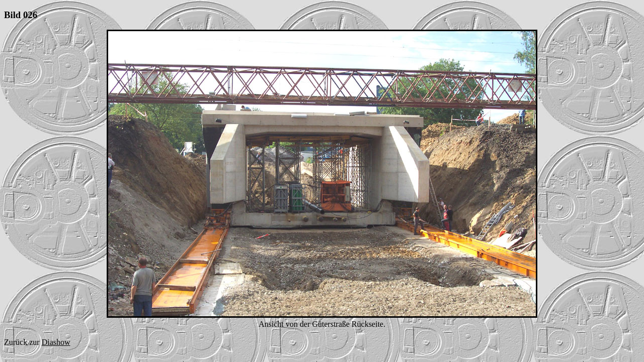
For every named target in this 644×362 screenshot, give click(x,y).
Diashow (56, 342)
